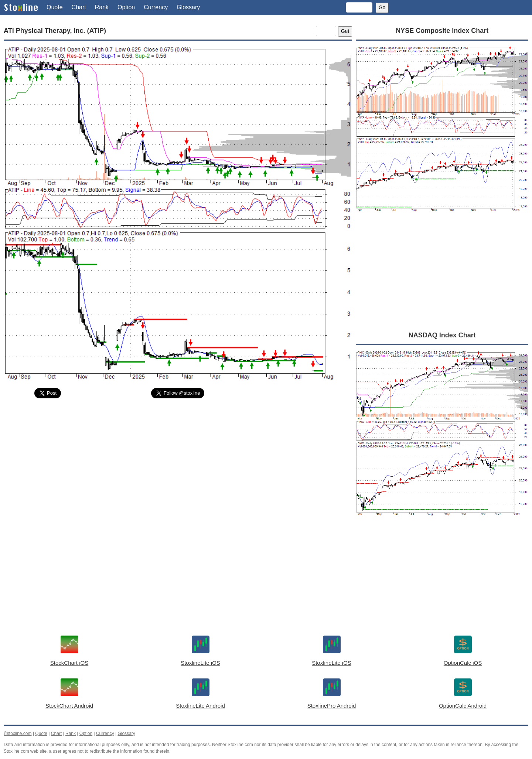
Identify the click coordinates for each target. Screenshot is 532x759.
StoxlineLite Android (200, 706)
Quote (55, 7)
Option (126, 7)
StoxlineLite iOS (200, 663)
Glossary (188, 7)
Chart (79, 7)
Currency (156, 7)
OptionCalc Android (463, 706)
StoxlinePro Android (332, 706)
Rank (102, 7)
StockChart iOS (69, 663)
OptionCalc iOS (463, 663)
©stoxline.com (18, 734)
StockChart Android (69, 706)
